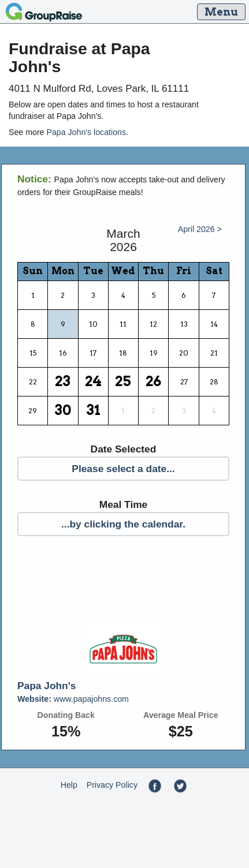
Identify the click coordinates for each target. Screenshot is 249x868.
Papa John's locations (86, 132)
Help (69, 785)
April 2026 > (200, 229)
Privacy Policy (112, 785)
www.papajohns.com (73, 699)
